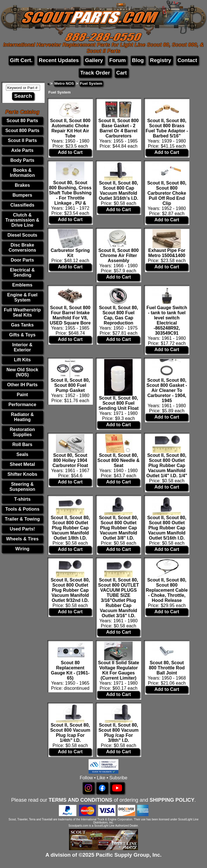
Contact (187, 60)
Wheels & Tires (22, 539)
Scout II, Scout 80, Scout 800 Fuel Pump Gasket (70, 385)
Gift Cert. (21, 60)
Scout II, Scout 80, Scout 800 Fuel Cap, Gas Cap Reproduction (118, 315)
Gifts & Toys (22, 335)
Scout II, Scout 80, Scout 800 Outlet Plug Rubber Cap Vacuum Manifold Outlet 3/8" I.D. (118, 528)
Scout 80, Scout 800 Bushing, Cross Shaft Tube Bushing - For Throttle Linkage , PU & (70, 193)
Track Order (95, 73)
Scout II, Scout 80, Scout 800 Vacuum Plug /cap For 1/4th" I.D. (70, 733)
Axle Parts (22, 150)
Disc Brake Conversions (22, 248)
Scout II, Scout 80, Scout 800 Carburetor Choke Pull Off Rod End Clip (167, 193)
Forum (118, 60)
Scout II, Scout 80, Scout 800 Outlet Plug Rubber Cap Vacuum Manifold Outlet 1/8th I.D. (70, 528)
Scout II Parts (22, 140)
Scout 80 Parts (22, 121)
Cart (121, 73)
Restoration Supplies (22, 432)
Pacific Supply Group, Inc (128, 855)
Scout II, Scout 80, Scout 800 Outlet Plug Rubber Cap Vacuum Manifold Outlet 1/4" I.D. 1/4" (167, 465)
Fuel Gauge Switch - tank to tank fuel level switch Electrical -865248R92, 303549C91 (167, 320)
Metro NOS (64, 83)
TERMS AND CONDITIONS (80, 800)
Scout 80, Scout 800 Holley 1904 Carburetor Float (70, 460)
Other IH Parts (22, 385)
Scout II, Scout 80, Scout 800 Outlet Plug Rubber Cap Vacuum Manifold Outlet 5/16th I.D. (167, 528)
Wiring (22, 549)
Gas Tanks (22, 325)
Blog (138, 60)
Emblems (22, 285)
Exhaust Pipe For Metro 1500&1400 (167, 253)
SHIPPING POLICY (172, 800)
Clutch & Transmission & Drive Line (22, 220)
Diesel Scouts (22, 235)
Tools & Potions (22, 509)
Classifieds (22, 205)
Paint (22, 395)
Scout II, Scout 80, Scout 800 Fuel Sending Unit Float (119, 403)
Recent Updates (59, 60)
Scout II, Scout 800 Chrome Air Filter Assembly (118, 255)
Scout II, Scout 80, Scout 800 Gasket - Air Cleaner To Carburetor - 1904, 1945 (167, 390)
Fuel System (91, 83)
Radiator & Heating (22, 417)
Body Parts (22, 160)
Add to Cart (70, 152)
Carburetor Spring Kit (70, 253)
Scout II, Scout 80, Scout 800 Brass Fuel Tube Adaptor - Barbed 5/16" (167, 128)
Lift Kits (22, 360)
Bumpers (22, 195)
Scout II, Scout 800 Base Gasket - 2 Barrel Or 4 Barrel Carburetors (118, 128)
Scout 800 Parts (22, 130)
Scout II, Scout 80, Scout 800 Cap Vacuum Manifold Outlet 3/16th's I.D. (119, 191)
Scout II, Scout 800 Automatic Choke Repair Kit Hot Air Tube (70, 128)
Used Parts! (22, 529)
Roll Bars (22, 444)
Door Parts (22, 260)
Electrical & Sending (22, 272)
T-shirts (22, 499)
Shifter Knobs (22, 474)
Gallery (94, 60)
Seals (22, 454)
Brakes (22, 185)
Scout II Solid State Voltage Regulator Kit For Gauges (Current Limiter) (119, 670)
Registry (161, 60)
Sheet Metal (22, 464)
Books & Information (22, 173)
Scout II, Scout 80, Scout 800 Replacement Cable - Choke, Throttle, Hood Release (167, 590)
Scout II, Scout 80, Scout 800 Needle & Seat (119, 460)
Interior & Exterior (22, 347)
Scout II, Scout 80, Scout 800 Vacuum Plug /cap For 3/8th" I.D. (119, 733)
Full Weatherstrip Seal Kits (22, 312)
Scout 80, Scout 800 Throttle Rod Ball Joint (167, 668)
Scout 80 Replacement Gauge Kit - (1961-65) (70, 670)
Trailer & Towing (22, 519)
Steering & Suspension (22, 487)
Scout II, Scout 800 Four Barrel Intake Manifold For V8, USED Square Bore (70, 315)
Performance (22, 405)
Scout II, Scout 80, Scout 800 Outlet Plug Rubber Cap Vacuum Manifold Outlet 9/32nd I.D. (70, 590)
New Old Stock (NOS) (22, 372)
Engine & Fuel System (22, 297)
